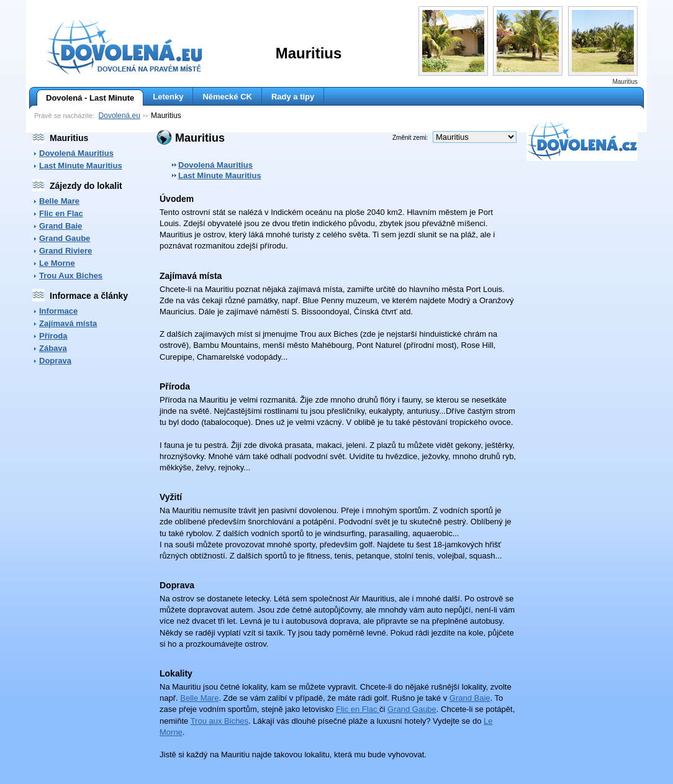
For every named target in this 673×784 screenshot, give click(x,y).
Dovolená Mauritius (76, 153)
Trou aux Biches (219, 721)
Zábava (53, 348)
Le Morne (57, 263)
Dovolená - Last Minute (85, 98)
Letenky (168, 97)
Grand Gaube (65, 238)
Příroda (53, 336)
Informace (58, 311)
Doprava (55, 361)
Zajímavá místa (68, 323)
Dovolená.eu (120, 116)
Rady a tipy (293, 97)
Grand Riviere (65, 251)
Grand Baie (61, 226)
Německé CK (227, 97)
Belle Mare (59, 201)
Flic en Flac (61, 213)
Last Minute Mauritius (81, 166)
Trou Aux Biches (71, 276)
